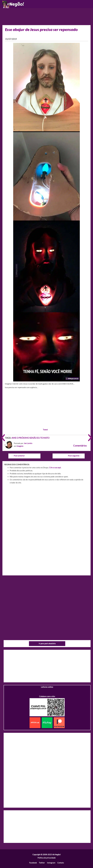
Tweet (45, 430)
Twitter (42, 863)
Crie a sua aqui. (55, 468)
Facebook (33, 863)
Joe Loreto (28, 443)
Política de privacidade (47, 858)
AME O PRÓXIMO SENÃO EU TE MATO (30, 438)
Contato (61, 863)
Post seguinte (75, 456)
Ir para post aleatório (47, 644)
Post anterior (18, 456)
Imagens (20, 446)
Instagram (51, 863)
